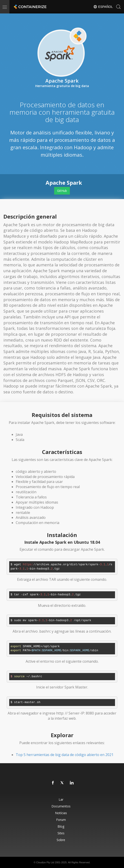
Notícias (61, 813)
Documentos (61, 806)
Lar (61, 799)
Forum (61, 820)
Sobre (61, 840)
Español (103, 7)
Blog (61, 826)
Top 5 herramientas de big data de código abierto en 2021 (65, 755)
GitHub (62, 191)
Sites (61, 833)
